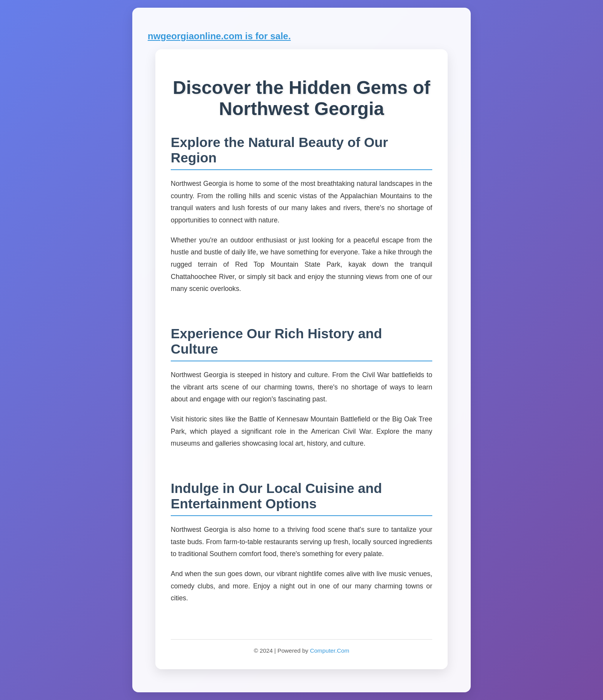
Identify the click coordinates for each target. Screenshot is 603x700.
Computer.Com (330, 651)
